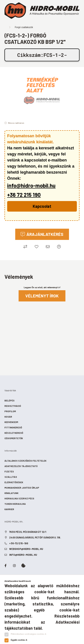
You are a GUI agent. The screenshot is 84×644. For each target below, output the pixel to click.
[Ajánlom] (48, 247)
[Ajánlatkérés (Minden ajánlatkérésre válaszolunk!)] (59, 247)
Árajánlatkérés (45, 234)
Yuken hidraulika (15, 504)
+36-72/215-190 (19, 543)
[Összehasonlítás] (25, 247)
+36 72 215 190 (24, 195)
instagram (14, 566)
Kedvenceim (11, 422)
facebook (5, 566)
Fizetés (9, 471)
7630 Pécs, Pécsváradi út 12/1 (28, 532)
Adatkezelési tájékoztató (21, 466)
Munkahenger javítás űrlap (22, 488)
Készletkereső (14, 433)
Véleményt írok (42, 296)
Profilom (10, 411)
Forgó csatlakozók (24, 27)
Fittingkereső (13, 427)
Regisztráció (13, 406)
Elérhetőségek (14, 482)
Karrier (9, 509)
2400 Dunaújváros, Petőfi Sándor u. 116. (35, 537)
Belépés (10, 401)
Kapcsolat (42, 206)
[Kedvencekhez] (37, 247)
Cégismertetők (14, 438)
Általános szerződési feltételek (25, 461)
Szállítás (11, 477)
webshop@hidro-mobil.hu (26, 549)
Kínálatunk (11, 493)
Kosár (8, 417)
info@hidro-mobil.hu (31, 185)
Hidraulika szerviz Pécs (19, 498)
